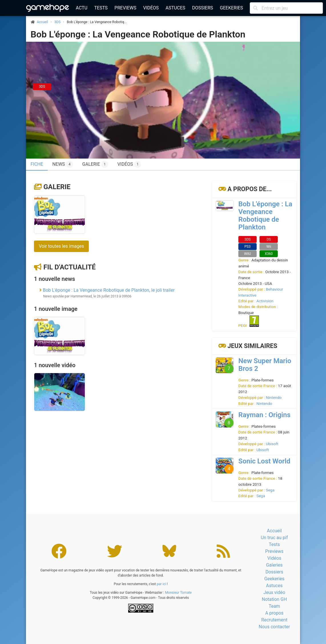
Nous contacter (274, 627)
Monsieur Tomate (178, 593)
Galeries (274, 565)
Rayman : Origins (264, 415)
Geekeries (231, 8)
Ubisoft (272, 444)
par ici (161, 584)
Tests (101, 8)
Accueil (274, 531)
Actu (82, 8)
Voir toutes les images (61, 246)
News (63, 164)
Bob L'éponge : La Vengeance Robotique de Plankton (138, 34)
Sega (270, 490)
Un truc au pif (274, 538)
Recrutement (274, 620)
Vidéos (151, 8)
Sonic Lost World (264, 461)
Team (274, 606)
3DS (57, 22)
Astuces (175, 8)
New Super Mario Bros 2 (265, 365)
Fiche (37, 164)
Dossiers (203, 8)
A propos (274, 613)
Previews (125, 8)
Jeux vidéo (274, 592)
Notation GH (274, 599)
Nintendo (274, 397)
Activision (265, 301)
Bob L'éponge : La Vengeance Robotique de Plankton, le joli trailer (109, 290)
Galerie (95, 164)
